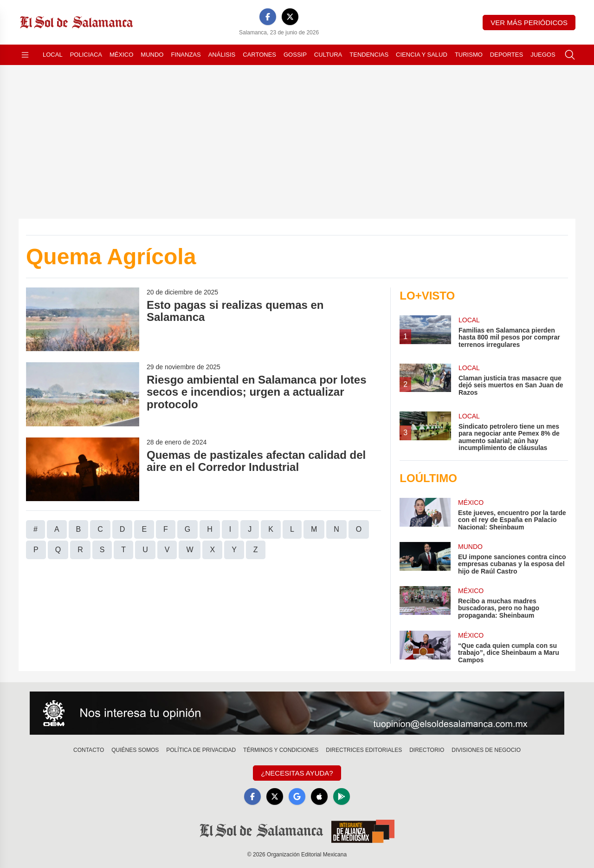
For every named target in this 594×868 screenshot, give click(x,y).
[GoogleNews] (297, 796)
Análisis (222, 55)
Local (53, 55)
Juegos (543, 55)
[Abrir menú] (25, 55)
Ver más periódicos (529, 23)
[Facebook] (268, 17)
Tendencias (369, 55)
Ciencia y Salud (422, 55)
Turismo (469, 55)
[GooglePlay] (342, 796)
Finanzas (186, 55)
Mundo (152, 55)
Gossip (295, 55)
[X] (290, 17)
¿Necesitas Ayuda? (297, 773)
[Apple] (319, 796)
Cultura (328, 55)
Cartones (259, 55)
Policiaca (86, 55)
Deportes (507, 55)
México (121, 55)
